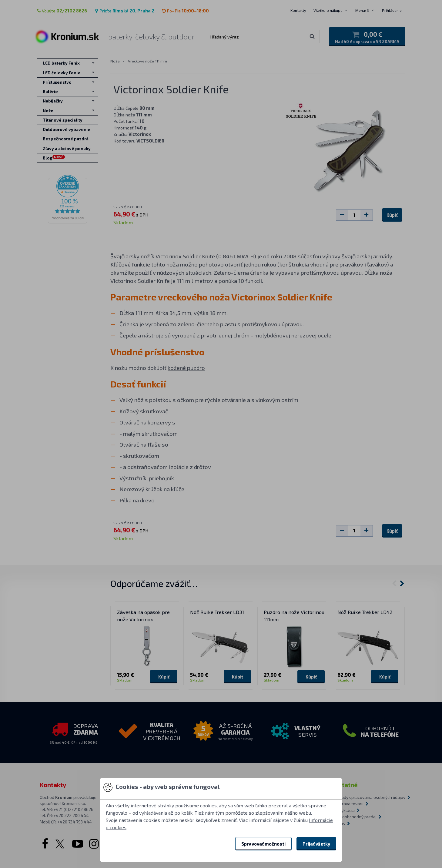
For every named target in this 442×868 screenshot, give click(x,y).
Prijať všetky (316, 844)
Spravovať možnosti (263, 844)
